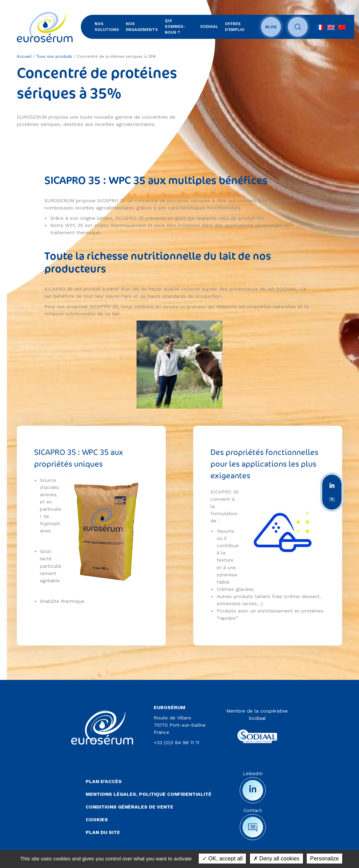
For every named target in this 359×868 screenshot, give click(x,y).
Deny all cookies (276, 859)
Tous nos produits (54, 57)
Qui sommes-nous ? (180, 27)
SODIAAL (212, 27)
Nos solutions (107, 27)
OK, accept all (222, 859)
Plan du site (103, 833)
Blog (275, 27)
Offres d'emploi (237, 27)
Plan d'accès (104, 782)
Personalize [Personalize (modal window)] (325, 859)
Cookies (97, 820)
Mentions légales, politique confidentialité (149, 794)
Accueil (24, 57)
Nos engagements (143, 27)
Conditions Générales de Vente (129, 807)
